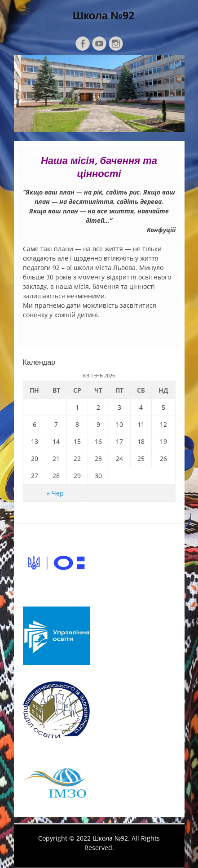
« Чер (55, 493)
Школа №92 (103, 16)
